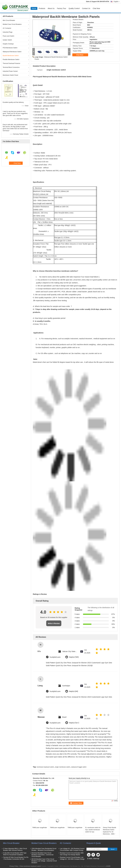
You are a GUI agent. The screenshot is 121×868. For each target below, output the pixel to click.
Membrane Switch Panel (10, 75)
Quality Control (74, 8)
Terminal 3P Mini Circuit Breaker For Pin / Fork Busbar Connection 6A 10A (16, 858)
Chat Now (96, 8)
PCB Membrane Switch (10, 48)
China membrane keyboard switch (30, 866)
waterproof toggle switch (79, 767)
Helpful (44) (73, 691)
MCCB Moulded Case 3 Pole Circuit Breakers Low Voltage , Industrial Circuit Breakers (44, 861)
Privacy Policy (14, 866)
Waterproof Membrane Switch (12, 52)
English (117, 2)
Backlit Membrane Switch (11, 56)
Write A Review (54, 623)
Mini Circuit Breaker (9, 20)
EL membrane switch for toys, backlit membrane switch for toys (93, 830)
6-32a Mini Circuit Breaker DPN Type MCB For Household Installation (15, 854)
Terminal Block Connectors (11, 67)
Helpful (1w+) (74, 723)
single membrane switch (63, 767)
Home (34, 8)
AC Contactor (7, 28)
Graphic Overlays (8, 44)
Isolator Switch (7, 40)
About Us (51, 8)
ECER (108, 866)
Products (42, 8)
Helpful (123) (74, 657)
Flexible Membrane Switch (11, 60)
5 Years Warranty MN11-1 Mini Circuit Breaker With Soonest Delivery (15, 849)
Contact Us (86, 8)
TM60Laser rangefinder (40, 828)
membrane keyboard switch (45, 767)
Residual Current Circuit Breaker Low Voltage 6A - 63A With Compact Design (72, 858)
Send (112, 849)
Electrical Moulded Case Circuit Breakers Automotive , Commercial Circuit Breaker (42, 855)
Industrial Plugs (8, 32)
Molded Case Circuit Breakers (12, 24)
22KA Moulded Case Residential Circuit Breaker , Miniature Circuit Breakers (44, 849)
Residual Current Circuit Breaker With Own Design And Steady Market (72, 854)
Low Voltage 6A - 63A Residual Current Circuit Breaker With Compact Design (72, 849)
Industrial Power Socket (10, 71)
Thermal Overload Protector (11, 63)
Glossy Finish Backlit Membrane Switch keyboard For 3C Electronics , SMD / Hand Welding (109, 832)
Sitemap (96, 859)
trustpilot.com (55, 657)
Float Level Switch (8, 36)
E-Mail (90, 859)
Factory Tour (62, 8)
